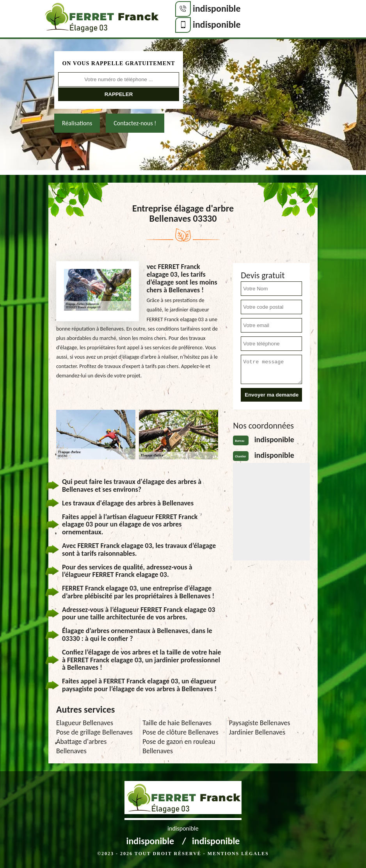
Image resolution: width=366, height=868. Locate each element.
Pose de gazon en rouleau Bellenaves (179, 746)
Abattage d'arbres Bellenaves (81, 746)
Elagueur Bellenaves (85, 723)
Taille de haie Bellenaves (177, 723)
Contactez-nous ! (135, 123)
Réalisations (77, 123)
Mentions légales (238, 854)
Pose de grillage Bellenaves (94, 732)
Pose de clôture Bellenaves (180, 732)
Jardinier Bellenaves (257, 732)
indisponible (217, 8)
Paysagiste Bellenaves (260, 723)
